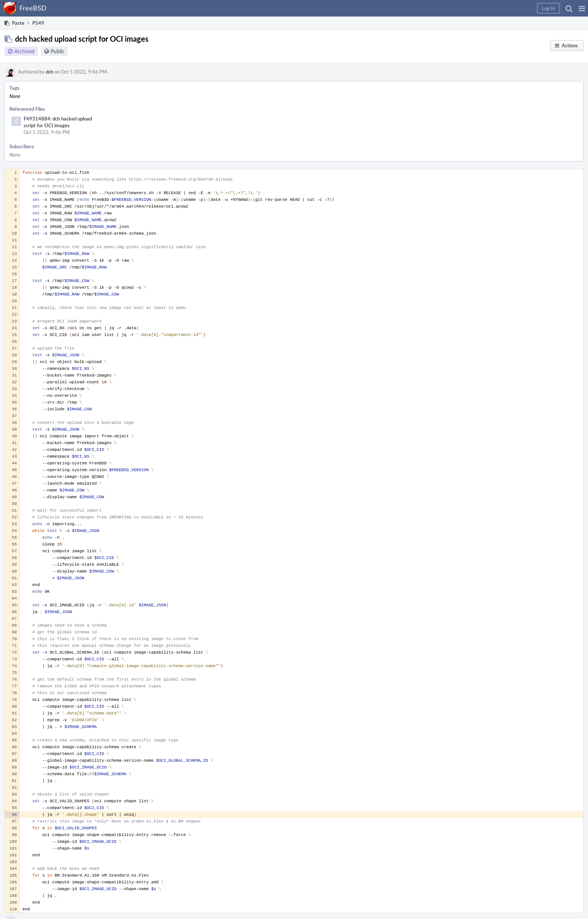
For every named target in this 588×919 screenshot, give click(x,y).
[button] (582, 8)
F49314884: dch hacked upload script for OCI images (58, 122)
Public (58, 51)
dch (49, 72)
